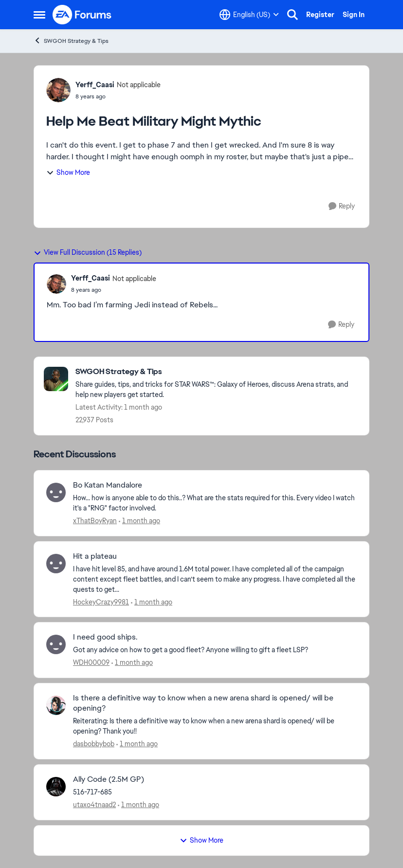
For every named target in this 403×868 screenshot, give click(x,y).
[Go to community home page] (82, 15)
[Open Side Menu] (39, 15)
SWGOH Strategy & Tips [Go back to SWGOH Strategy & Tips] (71, 41)
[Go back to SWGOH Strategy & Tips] (217, 372)
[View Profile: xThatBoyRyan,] (56, 492)
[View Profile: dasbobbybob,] (56, 705)
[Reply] (342, 206)
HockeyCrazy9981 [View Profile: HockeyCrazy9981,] (101, 602)
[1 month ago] (139, 521)
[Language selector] (249, 15)
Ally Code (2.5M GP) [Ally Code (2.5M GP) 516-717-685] (109, 779)
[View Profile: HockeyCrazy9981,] (56, 564)
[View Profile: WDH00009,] (56, 644)
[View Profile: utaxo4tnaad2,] (56, 787)
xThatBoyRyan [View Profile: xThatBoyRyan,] (95, 521)
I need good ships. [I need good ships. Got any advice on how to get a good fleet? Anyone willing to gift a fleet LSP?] (105, 637)
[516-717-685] (215, 792)
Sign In (354, 15)
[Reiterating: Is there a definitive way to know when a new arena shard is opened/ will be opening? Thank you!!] (215, 726)
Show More (68, 172)
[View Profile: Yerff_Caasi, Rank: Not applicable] (58, 90)
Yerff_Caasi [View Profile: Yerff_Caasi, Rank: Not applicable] (95, 85)
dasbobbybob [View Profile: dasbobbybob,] (94, 744)
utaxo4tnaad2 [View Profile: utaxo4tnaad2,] (94, 805)
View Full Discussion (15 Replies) (88, 252)
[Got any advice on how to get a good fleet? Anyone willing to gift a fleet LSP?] (215, 650)
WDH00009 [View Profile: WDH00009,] (91, 662)
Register (320, 15)
